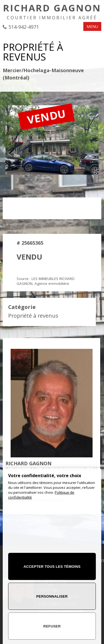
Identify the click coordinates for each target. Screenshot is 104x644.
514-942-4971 (24, 27)
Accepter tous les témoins (52, 567)
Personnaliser (52, 596)
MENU (92, 26)
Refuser (52, 626)
